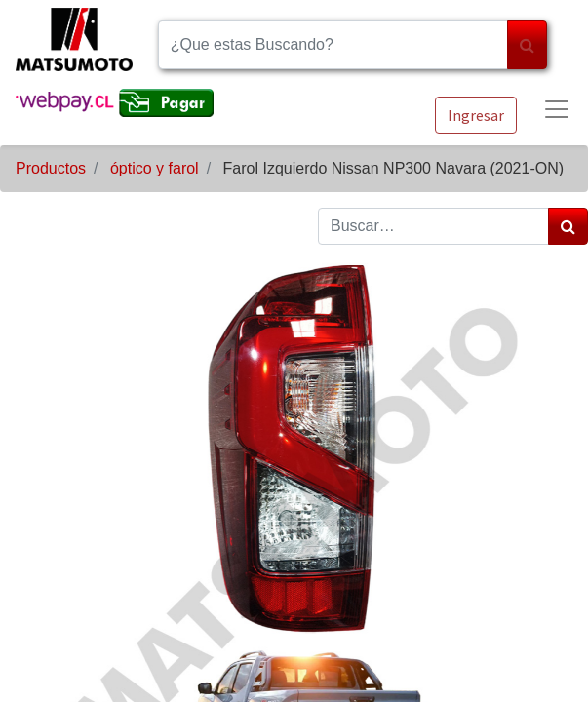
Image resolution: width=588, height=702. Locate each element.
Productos (51, 168)
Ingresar (476, 115)
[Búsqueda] (527, 45)
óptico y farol (155, 168)
